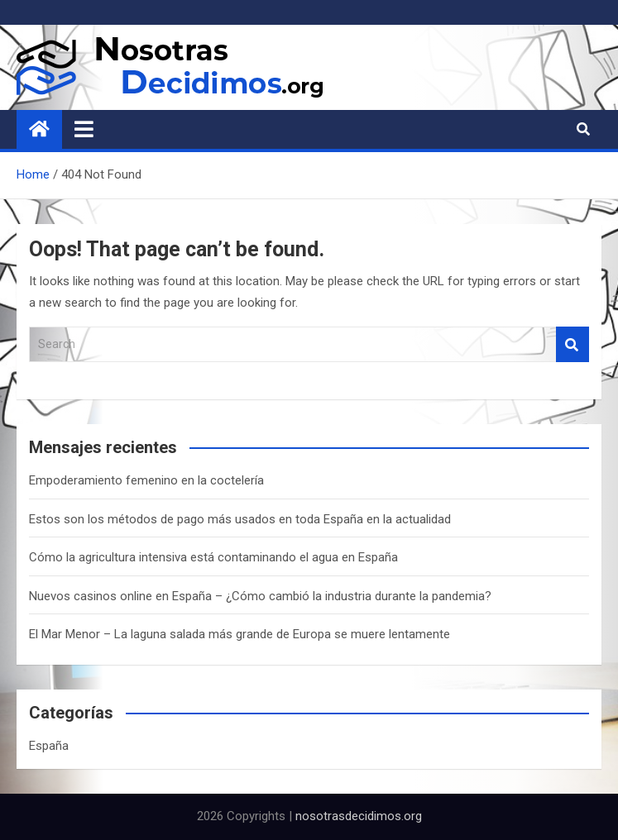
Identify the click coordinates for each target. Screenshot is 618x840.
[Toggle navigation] (84, 129)
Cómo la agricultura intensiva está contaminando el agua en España (213, 557)
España (49, 746)
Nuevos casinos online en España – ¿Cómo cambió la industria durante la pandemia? (260, 596)
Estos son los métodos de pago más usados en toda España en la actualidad (240, 519)
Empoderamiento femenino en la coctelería (146, 480)
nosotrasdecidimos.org (359, 816)
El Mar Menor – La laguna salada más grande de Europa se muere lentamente (240, 634)
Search (572, 344)
